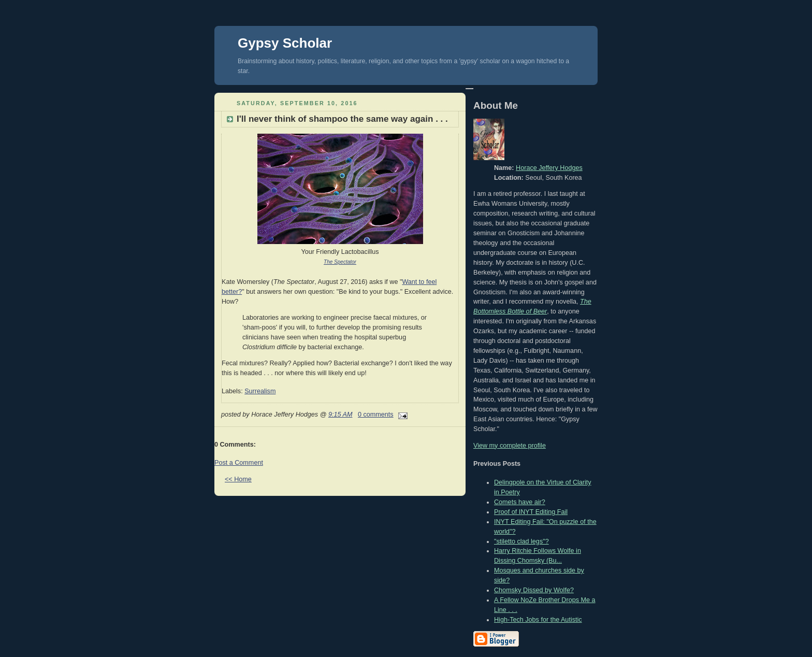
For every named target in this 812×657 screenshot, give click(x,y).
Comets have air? (520, 502)
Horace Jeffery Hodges (549, 168)
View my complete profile (510, 446)
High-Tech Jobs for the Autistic (538, 620)
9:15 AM (340, 415)
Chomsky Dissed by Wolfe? (534, 590)
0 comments (376, 415)
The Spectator (340, 262)
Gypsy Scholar (285, 43)
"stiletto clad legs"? (521, 541)
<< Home (238, 479)
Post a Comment (239, 463)
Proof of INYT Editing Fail (531, 512)
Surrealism (260, 391)
